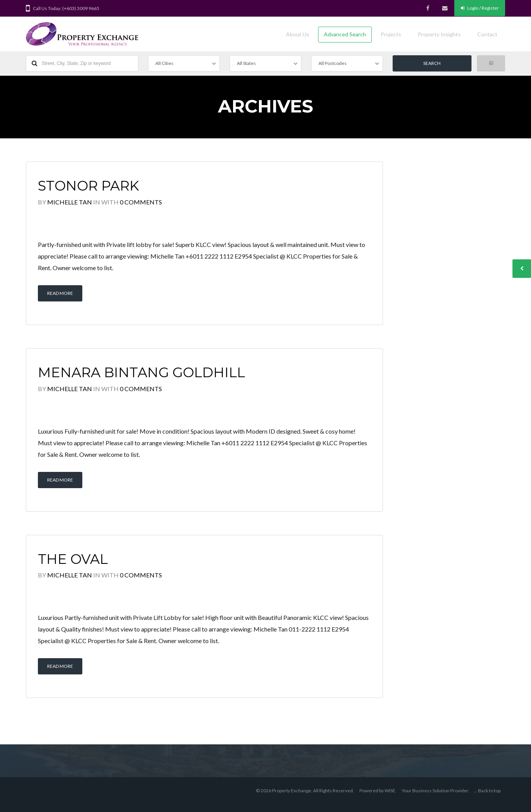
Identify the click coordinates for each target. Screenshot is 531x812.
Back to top (489, 791)
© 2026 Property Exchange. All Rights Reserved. (305, 791)
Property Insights (439, 34)
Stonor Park (88, 186)
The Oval (73, 559)
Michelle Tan (70, 202)
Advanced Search (345, 34)
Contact (487, 34)
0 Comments (141, 202)
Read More (60, 293)
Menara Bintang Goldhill (141, 372)
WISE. (391, 791)
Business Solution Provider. (441, 791)
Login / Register (480, 8)
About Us (298, 34)
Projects (391, 34)
